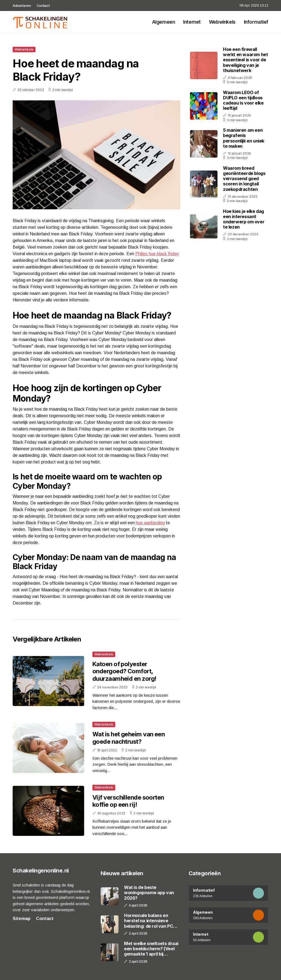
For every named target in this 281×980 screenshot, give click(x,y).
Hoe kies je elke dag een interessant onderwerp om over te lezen (244, 219)
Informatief (256, 22)
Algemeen (164, 22)
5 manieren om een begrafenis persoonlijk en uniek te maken (244, 138)
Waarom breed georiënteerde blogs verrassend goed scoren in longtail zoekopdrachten (244, 179)
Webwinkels (222, 22)
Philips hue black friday (157, 254)
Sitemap (22, 919)
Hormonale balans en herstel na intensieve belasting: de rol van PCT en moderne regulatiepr (150, 921)
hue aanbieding (150, 523)
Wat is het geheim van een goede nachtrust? (129, 738)
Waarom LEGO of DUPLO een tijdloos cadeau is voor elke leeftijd (243, 100)
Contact (43, 6)
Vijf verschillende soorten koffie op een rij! (128, 801)
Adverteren (22, 6)
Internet (192, 22)
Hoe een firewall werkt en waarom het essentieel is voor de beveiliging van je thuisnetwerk (245, 60)
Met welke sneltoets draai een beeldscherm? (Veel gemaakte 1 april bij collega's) (151, 949)
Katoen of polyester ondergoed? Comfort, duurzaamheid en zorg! (124, 671)
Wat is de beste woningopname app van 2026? (149, 893)
